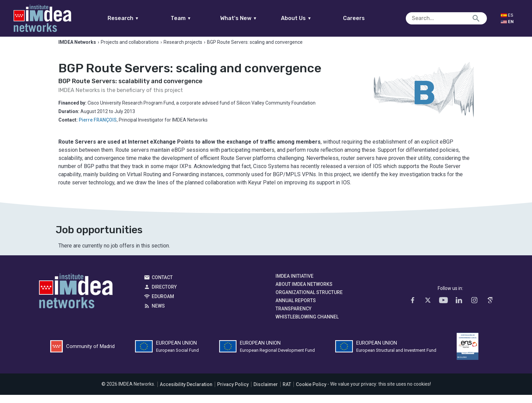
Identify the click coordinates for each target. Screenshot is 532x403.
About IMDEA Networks (304, 292)
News (158, 314)
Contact (162, 286)
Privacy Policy (233, 392)
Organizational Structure (309, 300)
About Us (309, 18)
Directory (164, 295)
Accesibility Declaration (186, 392)
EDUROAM (163, 305)
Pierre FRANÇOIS (98, 128)
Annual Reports (296, 309)
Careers (367, 18)
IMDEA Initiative (294, 284)
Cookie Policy (311, 392)
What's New (252, 18)
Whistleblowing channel (307, 325)
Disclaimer (266, 392)
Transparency (293, 317)
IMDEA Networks (76, 301)
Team (194, 18)
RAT (287, 392)
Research (136, 18)
